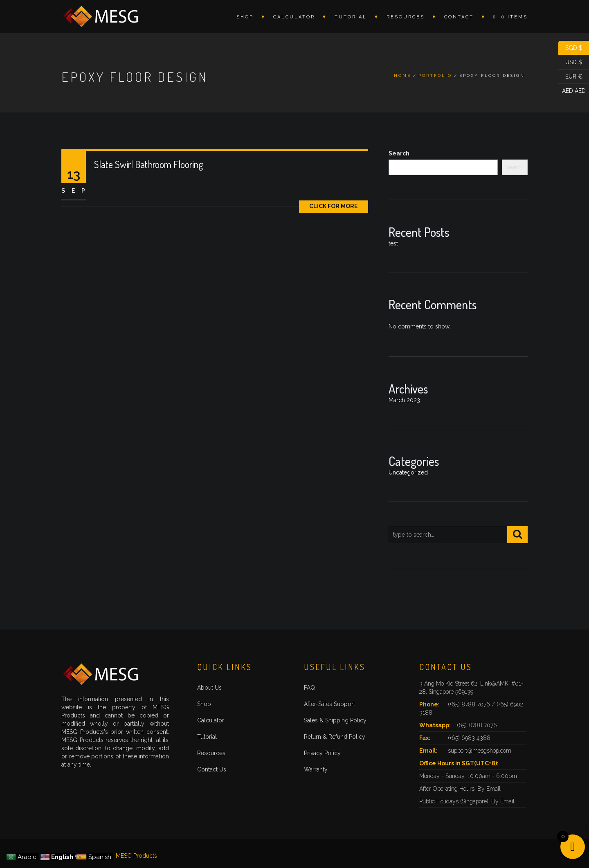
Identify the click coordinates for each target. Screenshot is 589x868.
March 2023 (404, 400)
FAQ (309, 688)
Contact (459, 17)
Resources (406, 17)
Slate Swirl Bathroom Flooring (148, 164)
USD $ (570, 62)
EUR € (570, 77)
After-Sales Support (329, 704)
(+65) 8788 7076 (470, 704)
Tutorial (351, 17)
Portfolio (435, 75)
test (393, 243)
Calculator (294, 17)
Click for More (334, 206)
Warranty (316, 769)
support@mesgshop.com (480, 751)
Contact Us (212, 769)
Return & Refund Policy (335, 737)
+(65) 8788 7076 (476, 725)
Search (399, 153)
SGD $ (570, 48)
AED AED (572, 91)
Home (402, 75)
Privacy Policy (322, 753)
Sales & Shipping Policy (335, 720)
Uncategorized (408, 472)
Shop (245, 17)
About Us (209, 688)
